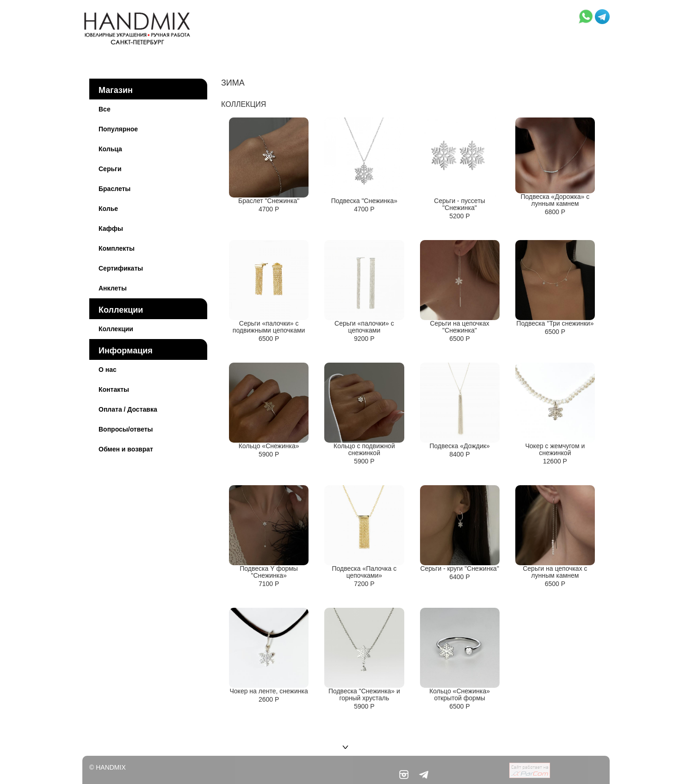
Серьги (110, 169)
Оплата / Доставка (128, 409)
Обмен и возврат (126, 449)
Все (105, 109)
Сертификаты (121, 268)
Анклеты (113, 288)
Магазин (116, 90)
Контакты (114, 389)
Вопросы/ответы (126, 429)
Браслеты (114, 189)
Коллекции (121, 310)
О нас (108, 370)
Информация (126, 351)
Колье (108, 209)
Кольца (110, 149)
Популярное (118, 129)
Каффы (111, 228)
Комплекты (117, 248)
